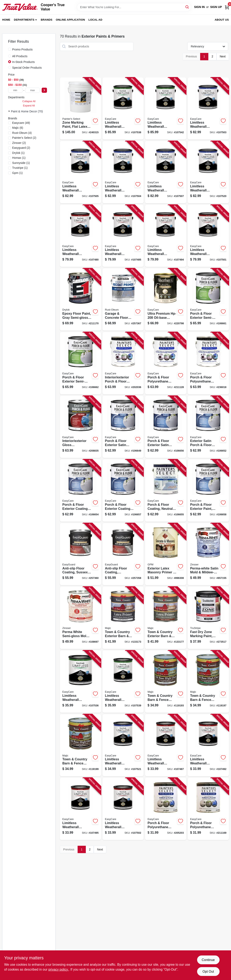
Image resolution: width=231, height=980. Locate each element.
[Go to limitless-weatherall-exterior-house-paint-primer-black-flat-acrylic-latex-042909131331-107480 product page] (80, 236)
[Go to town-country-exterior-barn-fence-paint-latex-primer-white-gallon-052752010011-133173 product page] (123, 618)
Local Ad (95, 20)
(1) (18, 153)
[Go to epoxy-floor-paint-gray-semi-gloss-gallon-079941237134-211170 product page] (80, 299)
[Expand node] (10, 111)
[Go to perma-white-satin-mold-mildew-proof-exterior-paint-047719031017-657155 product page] (208, 554)
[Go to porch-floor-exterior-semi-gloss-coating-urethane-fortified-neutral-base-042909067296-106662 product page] (80, 363)
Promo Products (22, 49)
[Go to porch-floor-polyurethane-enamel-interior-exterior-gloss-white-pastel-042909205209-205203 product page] (166, 809)
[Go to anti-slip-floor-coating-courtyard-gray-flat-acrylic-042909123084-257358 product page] (123, 554)
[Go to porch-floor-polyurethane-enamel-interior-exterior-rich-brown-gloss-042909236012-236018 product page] (208, 363)
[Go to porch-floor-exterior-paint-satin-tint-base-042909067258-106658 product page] (208, 491)
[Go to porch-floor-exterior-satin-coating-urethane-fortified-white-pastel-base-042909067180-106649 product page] (123, 427)
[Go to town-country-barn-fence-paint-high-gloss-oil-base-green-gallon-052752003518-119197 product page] (208, 682)
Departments (24, 20)
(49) (21, 123)
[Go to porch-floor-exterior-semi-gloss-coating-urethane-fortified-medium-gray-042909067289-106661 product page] (208, 299)
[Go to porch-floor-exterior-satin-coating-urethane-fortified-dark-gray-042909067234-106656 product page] (166, 427)
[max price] (32, 90)
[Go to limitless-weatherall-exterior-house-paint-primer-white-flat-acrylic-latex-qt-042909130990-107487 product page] (166, 745)
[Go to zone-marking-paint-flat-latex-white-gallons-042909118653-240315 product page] (80, 109)
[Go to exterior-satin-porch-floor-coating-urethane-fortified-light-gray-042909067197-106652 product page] (208, 427)
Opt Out (208, 972)
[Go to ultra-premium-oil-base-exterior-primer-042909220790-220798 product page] (166, 299)
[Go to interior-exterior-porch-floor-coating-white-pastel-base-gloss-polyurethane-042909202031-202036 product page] (123, 363)
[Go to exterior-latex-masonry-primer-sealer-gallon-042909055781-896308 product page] (166, 554)
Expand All (29, 106)
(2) (24, 138)
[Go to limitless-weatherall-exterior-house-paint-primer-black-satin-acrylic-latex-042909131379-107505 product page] (80, 172)
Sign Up (216, 7)
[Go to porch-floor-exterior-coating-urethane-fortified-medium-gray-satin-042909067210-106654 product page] (80, 491)
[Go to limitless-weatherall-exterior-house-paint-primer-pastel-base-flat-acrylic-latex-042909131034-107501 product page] (208, 236)
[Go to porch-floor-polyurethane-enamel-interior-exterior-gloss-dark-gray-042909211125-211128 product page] (166, 363)
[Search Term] (134, 7)
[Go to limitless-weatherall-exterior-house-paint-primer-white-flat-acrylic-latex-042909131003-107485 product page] (123, 236)
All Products (20, 56)
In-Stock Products (24, 62)
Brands (47, 20)
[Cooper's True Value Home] (20, 7)
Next (223, 56)
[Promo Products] (10, 49)
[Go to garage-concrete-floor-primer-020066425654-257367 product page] (123, 299)
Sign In (199, 7)
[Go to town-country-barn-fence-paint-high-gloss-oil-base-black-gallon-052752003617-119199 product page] (80, 745)
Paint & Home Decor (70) (27, 111)
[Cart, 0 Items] (227, 7)
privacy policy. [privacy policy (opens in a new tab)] (59, 969)
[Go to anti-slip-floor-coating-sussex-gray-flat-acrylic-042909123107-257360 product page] (80, 554)
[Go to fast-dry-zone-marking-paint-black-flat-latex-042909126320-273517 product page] (208, 618)
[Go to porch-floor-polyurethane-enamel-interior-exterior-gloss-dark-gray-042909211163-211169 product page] (208, 809)
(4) (22, 133)
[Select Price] (44, 90)
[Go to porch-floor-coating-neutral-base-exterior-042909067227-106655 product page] (166, 491)
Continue (208, 960)
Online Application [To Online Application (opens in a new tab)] (70, 20)
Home (6, 20)
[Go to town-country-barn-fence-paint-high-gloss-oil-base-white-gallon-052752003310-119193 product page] (166, 682)
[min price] (15, 90)
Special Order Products (27, 68)
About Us (222, 20)
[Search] (187, 7)
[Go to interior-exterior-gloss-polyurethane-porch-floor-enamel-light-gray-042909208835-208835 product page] (80, 427)
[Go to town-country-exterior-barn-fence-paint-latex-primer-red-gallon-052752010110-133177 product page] (166, 618)
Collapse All (29, 101)
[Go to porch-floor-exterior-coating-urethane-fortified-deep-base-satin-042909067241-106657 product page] (123, 491)
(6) (18, 128)
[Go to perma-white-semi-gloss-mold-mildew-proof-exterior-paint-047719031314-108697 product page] (80, 618)
